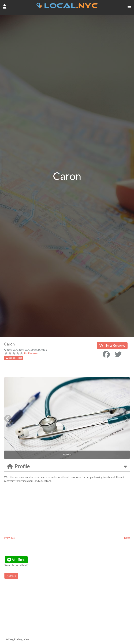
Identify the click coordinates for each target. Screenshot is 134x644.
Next (127, 538)
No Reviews (31, 353)
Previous (9, 538)
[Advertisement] (34, 611)
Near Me (11, 576)
